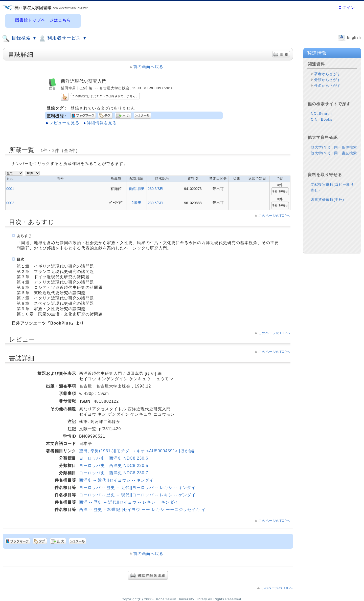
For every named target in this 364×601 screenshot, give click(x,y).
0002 (10, 203)
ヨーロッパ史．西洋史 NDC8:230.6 (114, 458)
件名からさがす (327, 85)
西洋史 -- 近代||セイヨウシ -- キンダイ (116, 480)
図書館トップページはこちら (43, 20)
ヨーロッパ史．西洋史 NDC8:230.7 (114, 473)
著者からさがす (327, 74)
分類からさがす (327, 80)
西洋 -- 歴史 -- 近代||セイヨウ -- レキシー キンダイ (129, 502)
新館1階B (137, 189)
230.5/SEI (155, 189)
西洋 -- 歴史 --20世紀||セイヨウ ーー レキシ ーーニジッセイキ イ (143, 510)
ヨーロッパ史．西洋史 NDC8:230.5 (114, 466)
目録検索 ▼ (19, 38)
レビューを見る (64, 123)
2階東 (137, 203)
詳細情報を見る (102, 123)
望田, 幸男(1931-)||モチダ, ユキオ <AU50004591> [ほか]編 (137, 451)
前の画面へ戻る (148, 67)
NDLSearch (321, 118)
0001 (10, 189)
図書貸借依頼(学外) (327, 204)
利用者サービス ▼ (63, 38)
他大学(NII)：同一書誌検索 (334, 157)
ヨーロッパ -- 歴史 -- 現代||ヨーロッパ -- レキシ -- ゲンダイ (138, 495)
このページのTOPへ (274, 216)
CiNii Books (321, 123)
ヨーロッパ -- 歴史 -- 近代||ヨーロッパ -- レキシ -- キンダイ (138, 488)
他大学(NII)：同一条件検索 (334, 151)
